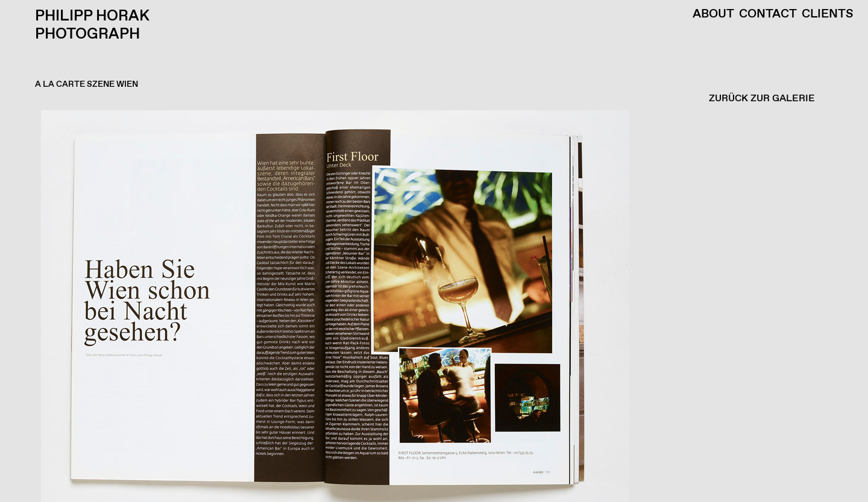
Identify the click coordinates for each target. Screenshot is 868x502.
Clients (828, 14)
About (713, 14)
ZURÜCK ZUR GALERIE (762, 99)
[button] (431, 306)
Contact (768, 14)
